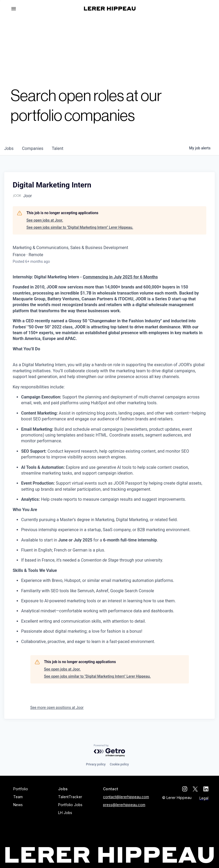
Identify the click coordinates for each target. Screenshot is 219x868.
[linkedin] (206, 789)
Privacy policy (96, 764)
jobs (9, 148)
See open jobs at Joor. (45, 220)
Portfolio (21, 789)
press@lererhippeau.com (124, 805)
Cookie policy (119, 764)
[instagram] (185, 789)
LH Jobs (65, 813)
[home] (110, 9)
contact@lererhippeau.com (126, 797)
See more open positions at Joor (57, 708)
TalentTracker (70, 797)
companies (33, 148)
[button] (16, 9)
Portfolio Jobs (70, 805)
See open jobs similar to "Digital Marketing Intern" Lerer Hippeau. (80, 227)
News (18, 805)
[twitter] (195, 789)
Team (18, 797)
